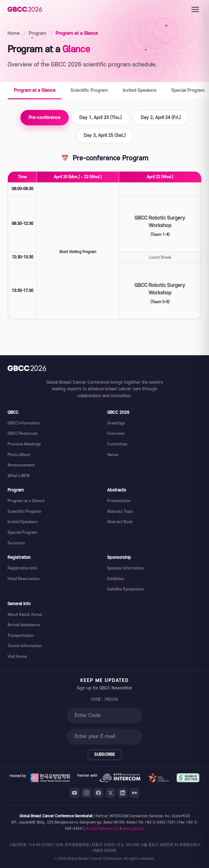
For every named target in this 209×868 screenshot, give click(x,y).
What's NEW (19, 476)
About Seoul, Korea (25, 615)
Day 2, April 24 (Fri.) (161, 118)
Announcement (21, 465)
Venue (113, 455)
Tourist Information (25, 646)
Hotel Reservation (24, 579)
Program (38, 33)
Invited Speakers (140, 90)
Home (14, 33)
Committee (117, 444)
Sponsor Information (125, 568)
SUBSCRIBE (105, 755)
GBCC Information (24, 423)
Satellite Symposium (126, 589)
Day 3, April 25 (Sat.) (105, 135)
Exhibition (116, 579)
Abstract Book (120, 522)
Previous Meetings (24, 444)
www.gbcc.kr (133, 829)
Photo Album (19, 455)
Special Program (22, 533)
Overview (116, 434)
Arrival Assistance (24, 625)
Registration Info (22, 568)
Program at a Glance (35, 90)
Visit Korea (17, 657)
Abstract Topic (120, 512)
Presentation (119, 501)
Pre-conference (44, 118)
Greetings (116, 423)
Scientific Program (89, 90)
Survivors (16, 543)
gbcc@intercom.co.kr (102, 829)
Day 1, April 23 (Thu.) (101, 118)
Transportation (21, 636)
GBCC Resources (23, 434)
